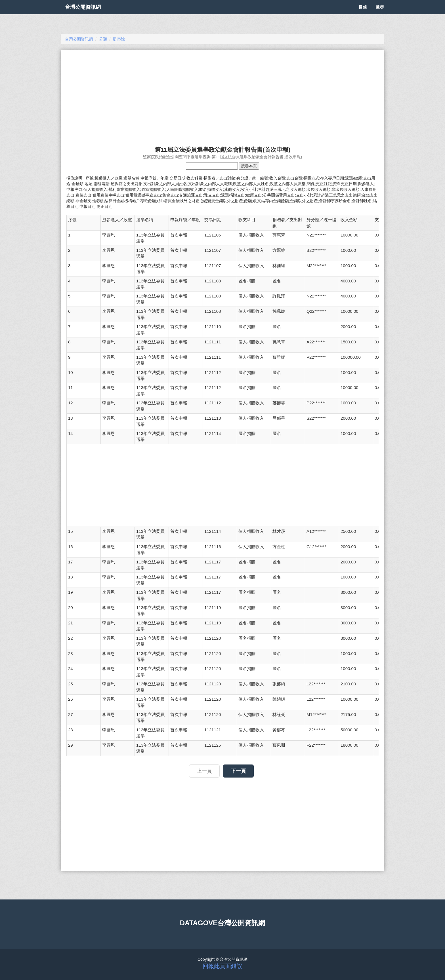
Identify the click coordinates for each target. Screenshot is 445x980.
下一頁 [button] (238, 771)
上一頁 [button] (204, 771)
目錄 (363, 14)
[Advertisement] (222, 95)
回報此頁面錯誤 (222, 966)
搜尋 (380, 14)
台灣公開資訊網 (89, 14)
